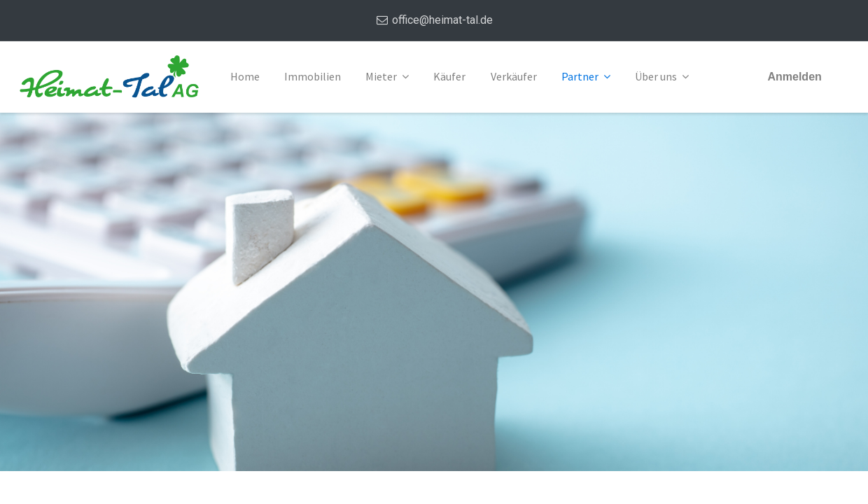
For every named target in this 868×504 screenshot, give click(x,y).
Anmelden (794, 77)
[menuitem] (245, 77)
